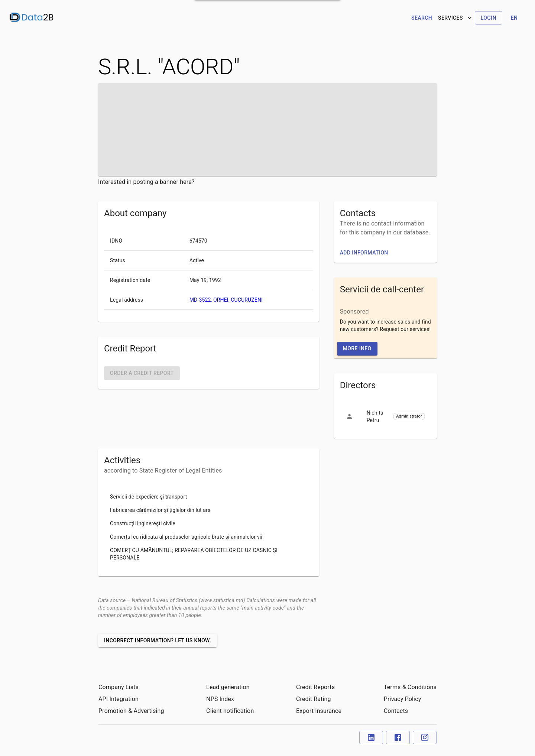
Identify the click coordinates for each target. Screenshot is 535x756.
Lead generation (228, 687)
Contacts (396, 711)
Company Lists (119, 687)
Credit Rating (314, 699)
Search (422, 18)
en (514, 18)
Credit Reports (315, 687)
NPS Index (220, 699)
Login (489, 18)
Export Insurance (319, 711)
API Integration (119, 699)
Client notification (230, 711)
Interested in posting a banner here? (146, 182)
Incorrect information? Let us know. (158, 640)
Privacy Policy (403, 699)
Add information (364, 253)
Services (456, 18)
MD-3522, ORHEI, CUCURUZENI (226, 300)
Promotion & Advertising (131, 711)
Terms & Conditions (410, 687)
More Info (357, 348)
